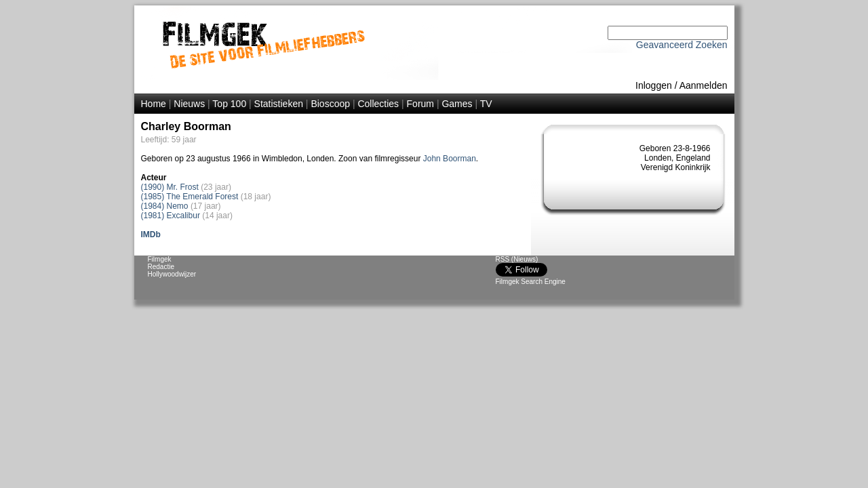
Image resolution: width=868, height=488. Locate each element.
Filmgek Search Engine (531, 282)
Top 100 (229, 104)
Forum (420, 104)
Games (457, 104)
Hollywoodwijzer (172, 274)
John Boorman (450, 159)
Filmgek (160, 259)
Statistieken (279, 104)
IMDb (151, 235)
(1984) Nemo (165, 206)
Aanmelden (704, 85)
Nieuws (189, 104)
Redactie (161, 267)
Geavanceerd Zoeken (682, 45)
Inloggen (654, 85)
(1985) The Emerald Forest (190, 197)
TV (486, 104)
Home (154, 104)
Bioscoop (330, 104)
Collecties (378, 104)
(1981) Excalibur (171, 216)
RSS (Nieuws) (517, 259)
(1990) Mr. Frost (170, 187)
